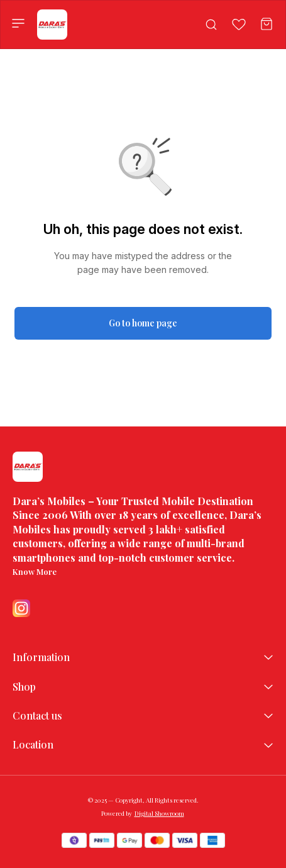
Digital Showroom (159, 813)
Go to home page (143, 323)
